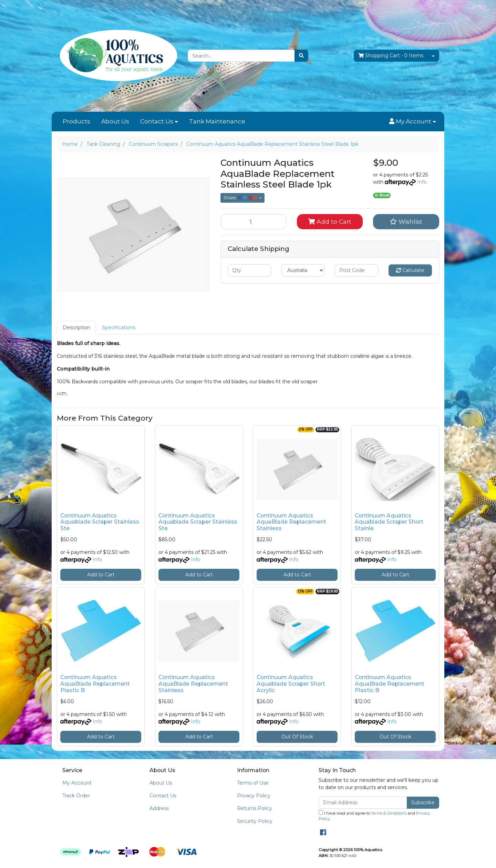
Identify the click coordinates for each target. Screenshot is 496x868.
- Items (391, 56)
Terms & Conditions (389, 813)
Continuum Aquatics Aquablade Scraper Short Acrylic (291, 684)
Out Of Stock (297, 737)
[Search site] (301, 56)
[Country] (303, 270)
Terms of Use (253, 783)
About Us (115, 121)
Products (76, 121)
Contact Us (157, 121)
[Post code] (356, 270)
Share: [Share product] (241, 198)
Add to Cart (330, 221)
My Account (77, 783)
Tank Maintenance (217, 121)
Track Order (76, 796)
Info (422, 182)
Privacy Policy (254, 796)
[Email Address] (363, 803)
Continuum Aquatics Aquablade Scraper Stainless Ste (100, 522)
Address (159, 808)
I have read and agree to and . (374, 816)
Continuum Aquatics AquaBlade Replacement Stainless (291, 522)
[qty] (249, 270)
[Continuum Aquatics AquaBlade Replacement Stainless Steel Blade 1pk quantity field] (254, 222)
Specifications (119, 327)
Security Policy (255, 821)
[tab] (76, 328)
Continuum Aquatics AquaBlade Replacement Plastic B (95, 684)
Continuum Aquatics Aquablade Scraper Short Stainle (389, 522)
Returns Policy (255, 808)
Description (76, 327)
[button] (413, 122)
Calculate (410, 270)
